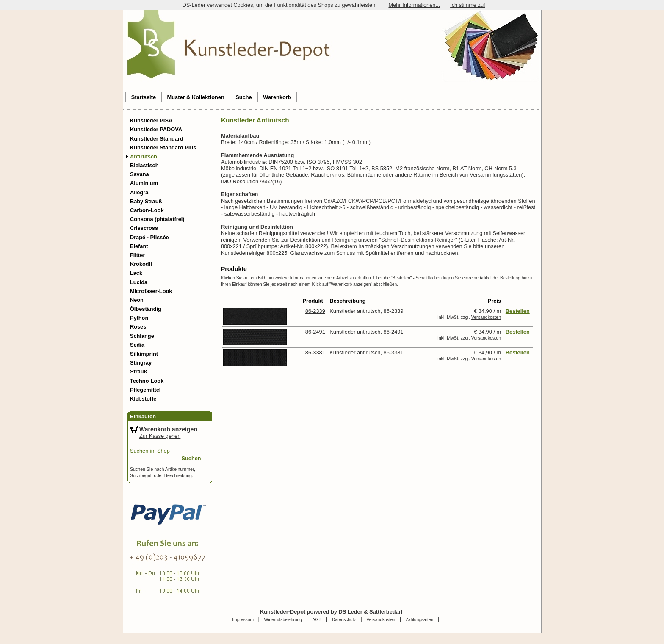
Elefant (139, 246)
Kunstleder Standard (157, 139)
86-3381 (315, 352)
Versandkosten (486, 317)
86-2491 (315, 332)
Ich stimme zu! (468, 5)
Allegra (139, 192)
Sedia (137, 345)
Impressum (243, 620)
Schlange (142, 336)
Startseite (144, 97)
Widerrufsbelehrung (283, 620)
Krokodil (141, 264)
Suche (243, 97)
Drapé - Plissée (149, 237)
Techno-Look (147, 381)
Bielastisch (144, 165)
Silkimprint (144, 354)
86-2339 (315, 311)
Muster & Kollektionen (196, 97)
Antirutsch (144, 156)
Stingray (141, 363)
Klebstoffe (143, 399)
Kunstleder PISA (151, 120)
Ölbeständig (146, 309)
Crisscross (144, 228)
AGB (317, 620)
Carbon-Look (147, 210)
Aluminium (144, 183)
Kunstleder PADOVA (156, 129)
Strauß (139, 372)
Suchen (191, 458)
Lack (136, 273)
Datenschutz (344, 620)
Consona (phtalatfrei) (157, 219)
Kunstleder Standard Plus (163, 148)
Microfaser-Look (151, 291)
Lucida (139, 282)
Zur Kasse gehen (160, 436)
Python (139, 318)
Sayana (140, 174)
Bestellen (518, 311)
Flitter (138, 255)
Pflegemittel (145, 390)
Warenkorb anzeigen (168, 429)
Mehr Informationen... (414, 5)
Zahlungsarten (419, 620)
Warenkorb (277, 97)
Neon (137, 300)
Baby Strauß (146, 201)
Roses (138, 327)
